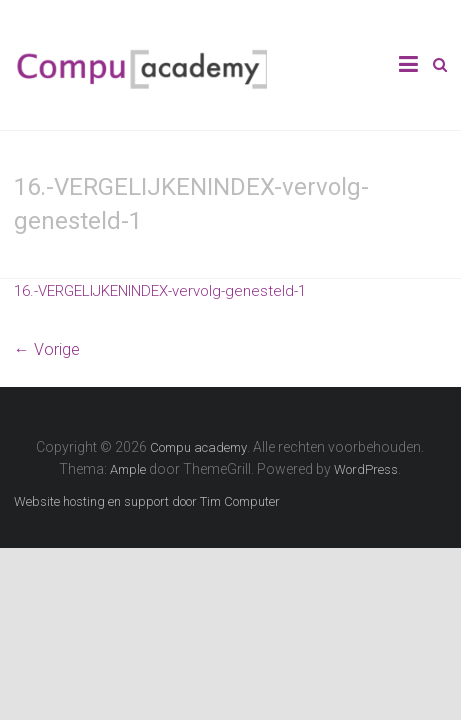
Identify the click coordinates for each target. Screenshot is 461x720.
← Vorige (47, 349)
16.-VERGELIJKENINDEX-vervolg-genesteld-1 (160, 291)
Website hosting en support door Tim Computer (147, 501)
